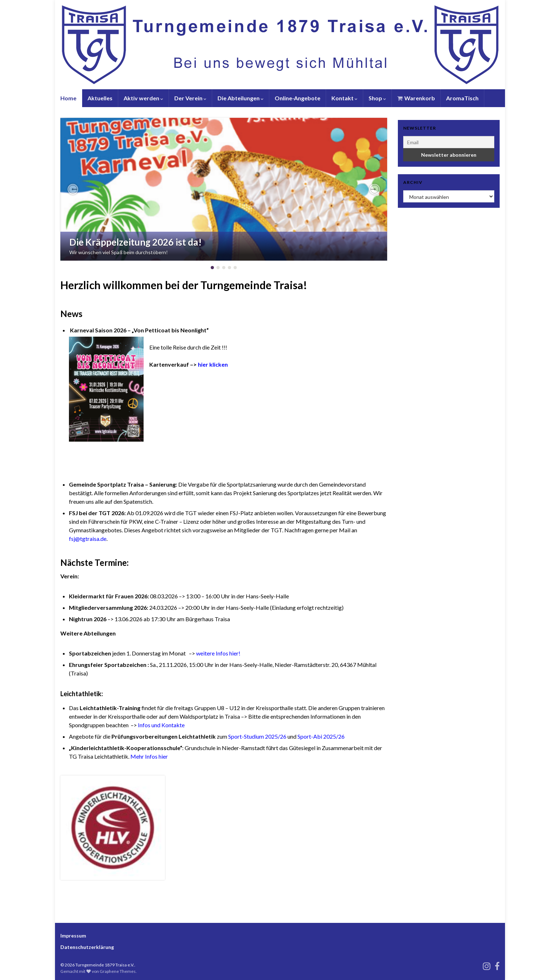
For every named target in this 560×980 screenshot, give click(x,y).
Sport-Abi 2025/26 (321, 736)
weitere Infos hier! (218, 653)
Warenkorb (416, 98)
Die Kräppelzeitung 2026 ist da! (136, 242)
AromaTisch (462, 98)
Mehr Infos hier (149, 756)
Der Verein (190, 98)
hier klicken (213, 364)
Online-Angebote (297, 98)
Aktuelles (100, 98)
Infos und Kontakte (161, 725)
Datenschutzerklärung (87, 947)
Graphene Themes (118, 971)
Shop (377, 98)
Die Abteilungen (241, 98)
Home (68, 98)
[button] (73, 189)
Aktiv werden (143, 98)
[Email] (449, 142)
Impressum (73, 936)
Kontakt (344, 98)
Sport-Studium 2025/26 (257, 736)
